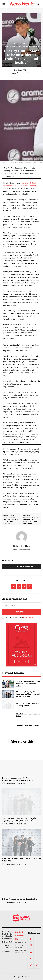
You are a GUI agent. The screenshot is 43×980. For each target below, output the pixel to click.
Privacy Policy (28, 618)
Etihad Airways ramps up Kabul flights (20, 899)
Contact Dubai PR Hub (20, 936)
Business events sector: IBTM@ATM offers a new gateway (11, 521)
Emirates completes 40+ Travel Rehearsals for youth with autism (28, 684)
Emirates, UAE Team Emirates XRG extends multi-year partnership (31, 521)
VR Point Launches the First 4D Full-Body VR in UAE (28, 705)
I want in (21, 612)
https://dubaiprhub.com (22, 550)
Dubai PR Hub (23, 70)
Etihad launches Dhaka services (28, 725)
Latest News (21, 44)
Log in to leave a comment (21, 566)
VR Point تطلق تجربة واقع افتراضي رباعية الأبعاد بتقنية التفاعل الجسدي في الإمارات (28, 694)
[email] (21, 605)
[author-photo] (4, 784)
